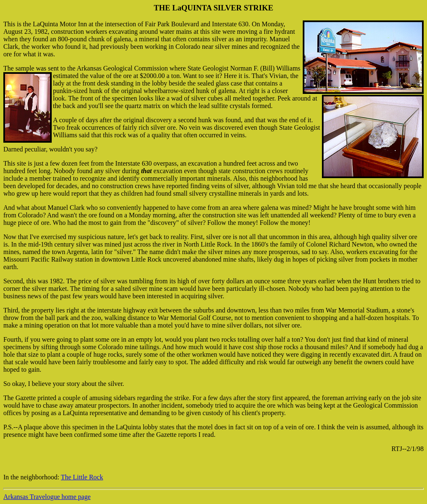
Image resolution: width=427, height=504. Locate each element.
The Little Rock (82, 477)
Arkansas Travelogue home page (47, 497)
